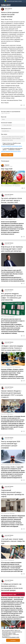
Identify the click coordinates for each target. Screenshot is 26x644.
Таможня (7, 291)
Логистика (7, 439)
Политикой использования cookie (11, 637)
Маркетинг (7, 166)
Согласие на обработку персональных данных (12, 146)
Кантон (6, 582)
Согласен (13, 640)
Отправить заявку (7, 155)
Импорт (6, 196)
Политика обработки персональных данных (11, 151)
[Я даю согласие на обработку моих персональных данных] (2, 143)
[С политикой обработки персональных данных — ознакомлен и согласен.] (2, 149)
